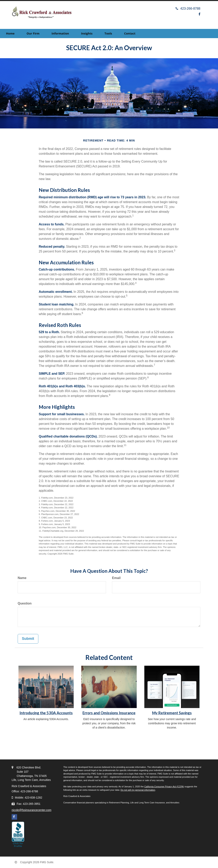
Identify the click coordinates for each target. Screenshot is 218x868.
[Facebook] (199, 14)
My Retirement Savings (172, 713)
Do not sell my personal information (138, 790)
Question (25, 603)
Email (116, 578)
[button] (33, 34)
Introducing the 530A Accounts (46, 713)
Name (22, 578)
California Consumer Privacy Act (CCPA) (164, 787)
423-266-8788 (188, 9)
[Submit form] (28, 639)
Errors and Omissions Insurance (109, 713)
